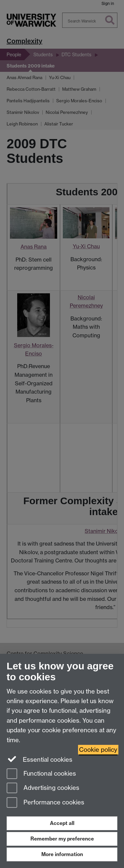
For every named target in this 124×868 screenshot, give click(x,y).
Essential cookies (40, 759)
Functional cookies (41, 774)
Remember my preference (62, 839)
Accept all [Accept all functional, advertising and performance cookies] (62, 823)
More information (62, 854)
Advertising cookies (43, 788)
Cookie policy (98, 750)
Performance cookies (45, 803)
